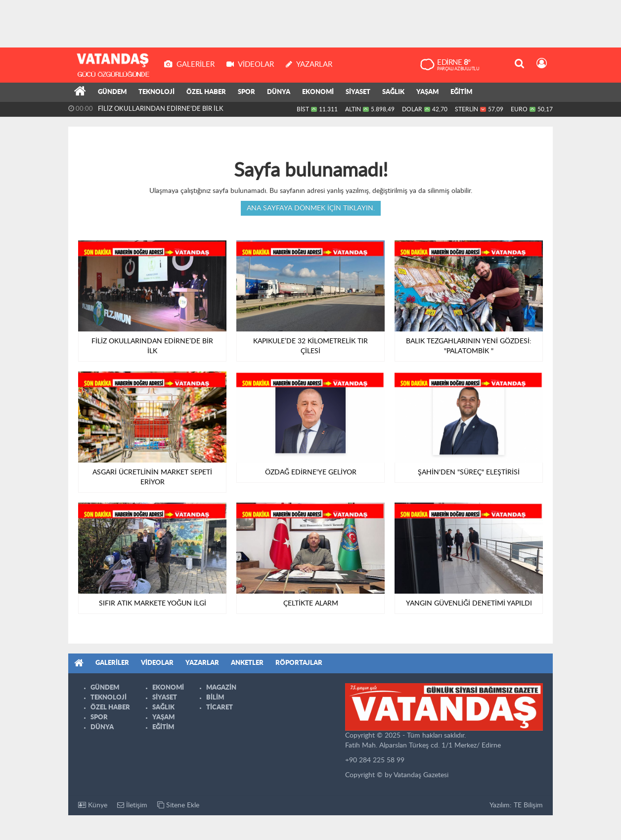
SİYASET (358, 92)
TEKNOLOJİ (156, 92)
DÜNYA (279, 92)
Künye (93, 805)
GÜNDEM (112, 92)
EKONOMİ (318, 92)
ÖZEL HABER (206, 92)
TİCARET (220, 708)
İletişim (132, 805)
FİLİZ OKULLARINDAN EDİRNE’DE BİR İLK (161, 109)
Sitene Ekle (178, 805)
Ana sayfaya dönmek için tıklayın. (311, 208)
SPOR (246, 92)
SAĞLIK (393, 92)
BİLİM (215, 698)
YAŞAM (427, 92)
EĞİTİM (461, 92)
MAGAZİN (221, 688)
